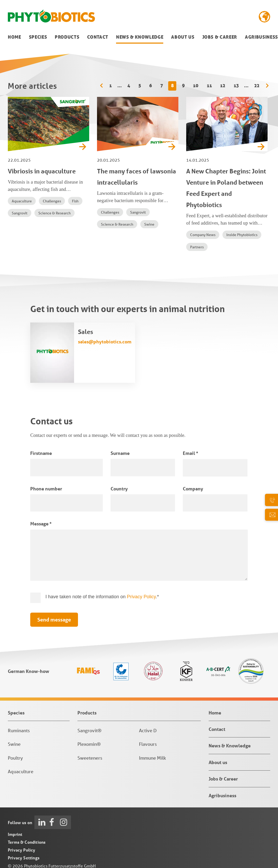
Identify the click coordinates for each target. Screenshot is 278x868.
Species (38, 37)
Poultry (15, 758)
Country (119, 489)
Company (193, 489)
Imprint (15, 834)
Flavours (148, 744)
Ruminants (19, 730)
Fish (75, 201)
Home (14, 37)
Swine (149, 224)
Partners (197, 247)
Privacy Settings (24, 858)
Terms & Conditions (27, 842)
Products (67, 37)
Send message (54, 620)
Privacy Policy (141, 597)
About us (183, 37)
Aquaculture (22, 201)
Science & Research (55, 213)
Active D (148, 730)
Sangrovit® (89, 730)
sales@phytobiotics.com (105, 342)
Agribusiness (261, 37)
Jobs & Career (220, 37)
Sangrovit (20, 213)
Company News (203, 235)
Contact (98, 37)
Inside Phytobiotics (242, 235)
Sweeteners (90, 758)
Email (190, 453)
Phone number (46, 489)
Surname (120, 453)
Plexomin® (89, 744)
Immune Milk (152, 758)
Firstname (41, 453)
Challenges (52, 201)
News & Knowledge (140, 37)
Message (41, 524)
